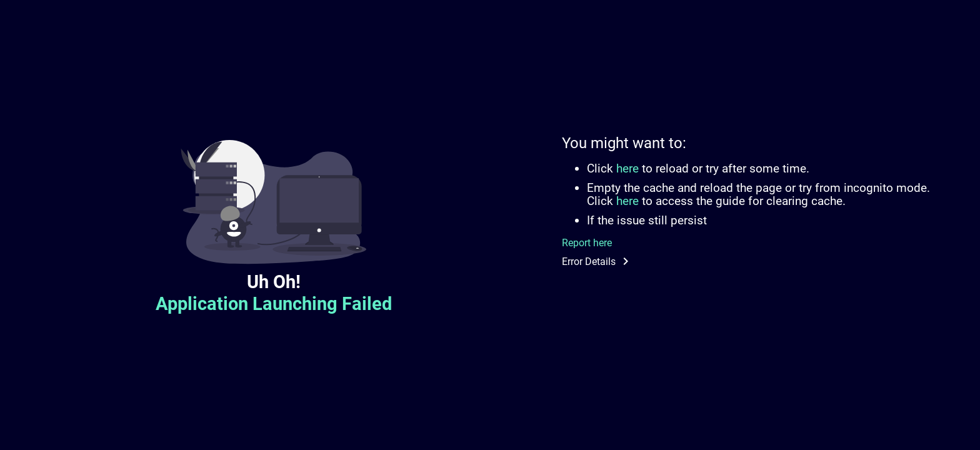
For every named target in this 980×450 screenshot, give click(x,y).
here (627, 168)
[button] (754, 261)
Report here (587, 243)
